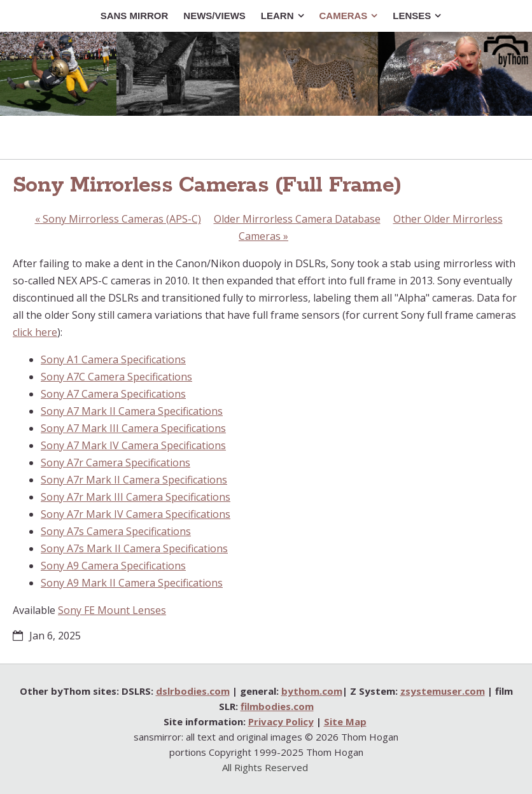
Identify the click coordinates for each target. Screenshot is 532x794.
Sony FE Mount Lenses (112, 610)
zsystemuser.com (443, 691)
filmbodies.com (277, 706)
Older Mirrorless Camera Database (297, 219)
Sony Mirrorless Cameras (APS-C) (118, 219)
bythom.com (312, 691)
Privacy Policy (281, 721)
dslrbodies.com (193, 691)
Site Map (345, 721)
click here (35, 332)
